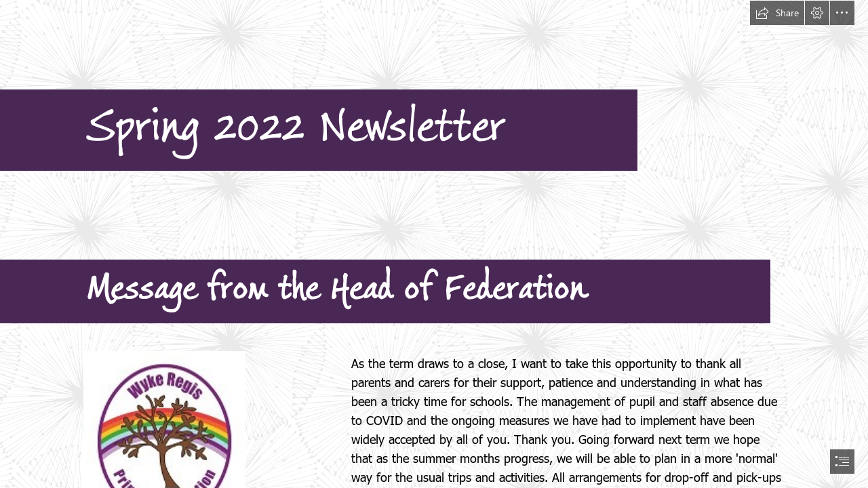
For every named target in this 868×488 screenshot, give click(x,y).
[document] (434, 244)
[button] (777, 13)
